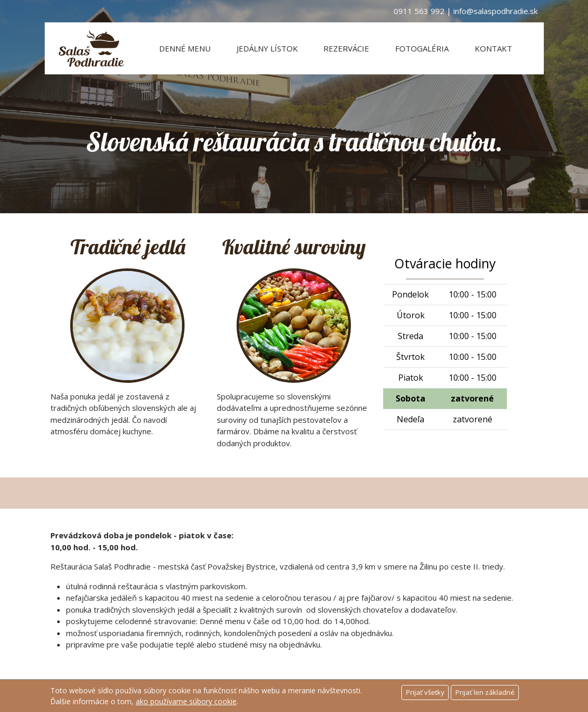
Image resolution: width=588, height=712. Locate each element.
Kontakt (493, 48)
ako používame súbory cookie (186, 701)
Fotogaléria (422, 48)
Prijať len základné (485, 692)
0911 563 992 (419, 11)
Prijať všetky (425, 692)
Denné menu (185, 48)
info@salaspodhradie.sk (495, 11)
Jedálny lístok (267, 48)
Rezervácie (346, 48)
